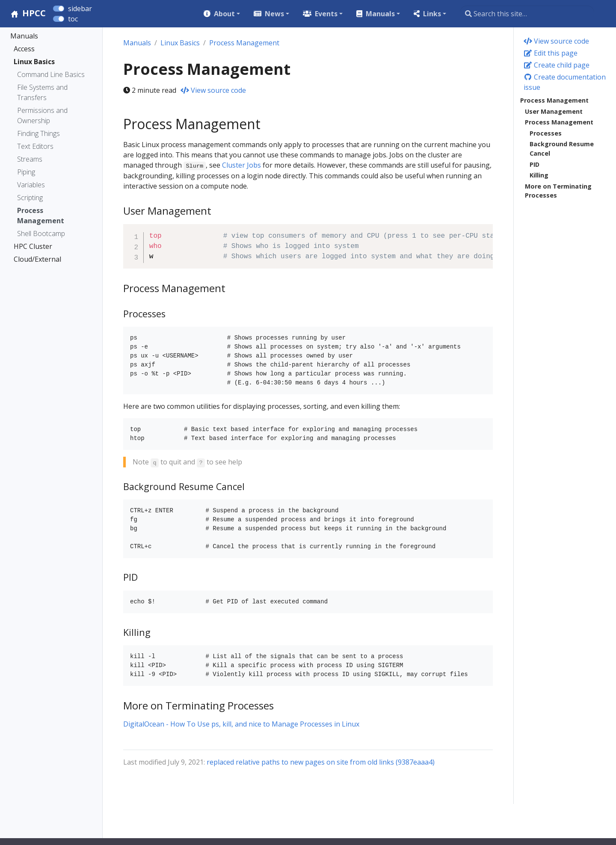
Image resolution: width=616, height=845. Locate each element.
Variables (31, 185)
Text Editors (35, 146)
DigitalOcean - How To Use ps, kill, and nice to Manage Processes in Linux (241, 724)
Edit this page (551, 53)
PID (535, 164)
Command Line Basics (51, 74)
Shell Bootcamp (41, 233)
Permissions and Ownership (42, 115)
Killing (539, 175)
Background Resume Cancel (562, 149)
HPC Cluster (33, 246)
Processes (546, 133)
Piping (26, 172)
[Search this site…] (527, 14)
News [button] (274, 14)
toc (73, 19)
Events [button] (326, 14)
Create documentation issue (565, 82)
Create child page (557, 65)
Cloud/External (37, 259)
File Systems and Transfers (42, 92)
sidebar (80, 9)
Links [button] (432, 14)
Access (24, 49)
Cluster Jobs (241, 165)
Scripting (30, 198)
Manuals (24, 36)
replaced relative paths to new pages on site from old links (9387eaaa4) (321, 762)
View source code (556, 41)
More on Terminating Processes (558, 191)
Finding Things (38, 133)
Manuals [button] (380, 14)
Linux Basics (34, 62)
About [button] (224, 14)
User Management (554, 111)
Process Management (41, 216)
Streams (30, 159)
